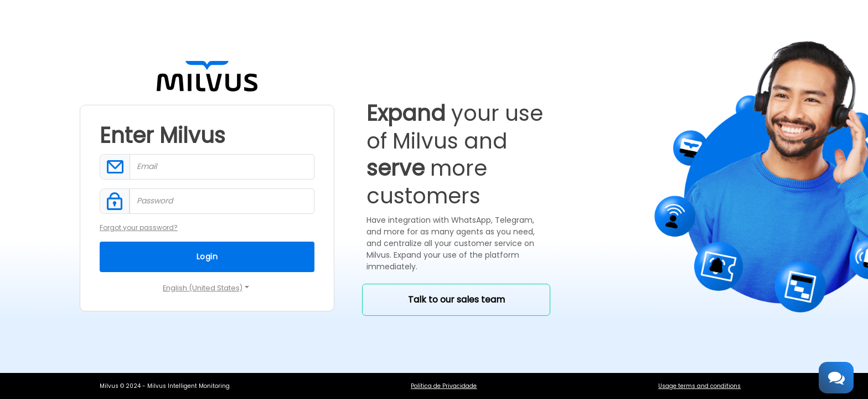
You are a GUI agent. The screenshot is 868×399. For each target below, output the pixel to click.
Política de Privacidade (444, 386)
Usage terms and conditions (699, 386)
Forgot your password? (139, 227)
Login (207, 257)
